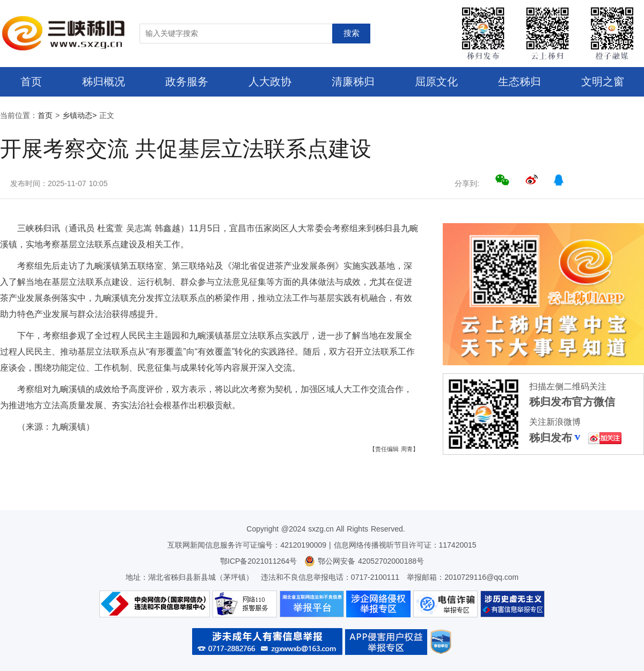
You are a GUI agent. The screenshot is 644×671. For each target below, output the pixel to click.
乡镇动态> (79, 115)
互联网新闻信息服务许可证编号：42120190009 (247, 545)
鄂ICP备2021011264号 (258, 561)
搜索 (352, 33)
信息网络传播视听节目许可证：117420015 (405, 545)
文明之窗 (603, 82)
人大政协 (270, 82)
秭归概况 (104, 82)
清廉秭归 (353, 82)
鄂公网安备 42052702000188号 (364, 561)
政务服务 (187, 82)
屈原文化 (436, 82)
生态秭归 (519, 82)
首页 (31, 82)
